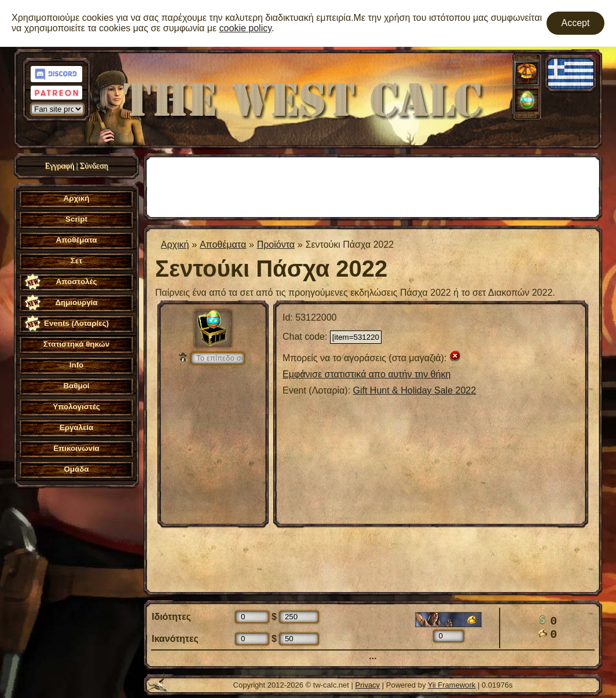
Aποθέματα (223, 245)
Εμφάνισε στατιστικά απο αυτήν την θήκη (366, 374)
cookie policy (245, 28)
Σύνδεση (94, 166)
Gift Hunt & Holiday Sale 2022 (415, 390)
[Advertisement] (373, 186)
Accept (576, 23)
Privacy (368, 685)
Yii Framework (452, 685)
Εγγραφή (59, 166)
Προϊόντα (276, 245)
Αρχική (175, 245)
